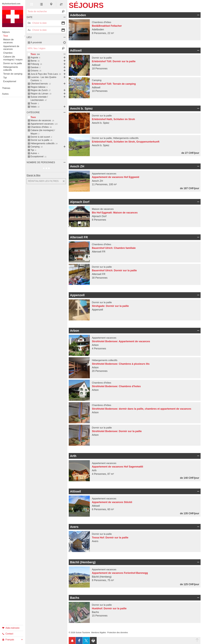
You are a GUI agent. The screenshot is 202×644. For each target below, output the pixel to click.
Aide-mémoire (11, 628)
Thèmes (6, 88)
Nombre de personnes (41, 162)
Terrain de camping (13, 74)
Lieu (29, 37)
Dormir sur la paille (13, 63)
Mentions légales (99, 632)
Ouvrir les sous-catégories (64, 54)
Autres (5, 94)
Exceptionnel (10, 81)
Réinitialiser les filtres (43, 181)
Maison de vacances (8, 41)
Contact (8, 634)
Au (29, 30)
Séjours (6, 32)
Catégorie (33, 112)
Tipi (5, 78)
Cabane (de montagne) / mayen (13, 58)
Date (30, 17)
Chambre (8, 53)
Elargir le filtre (34, 175)
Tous (6, 36)
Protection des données (118, 632)
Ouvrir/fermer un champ (198, 15)
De (29, 23)
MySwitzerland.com (11, 4)
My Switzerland (13, 17)
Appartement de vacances (11, 48)
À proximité (36, 42)
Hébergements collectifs (11, 69)
